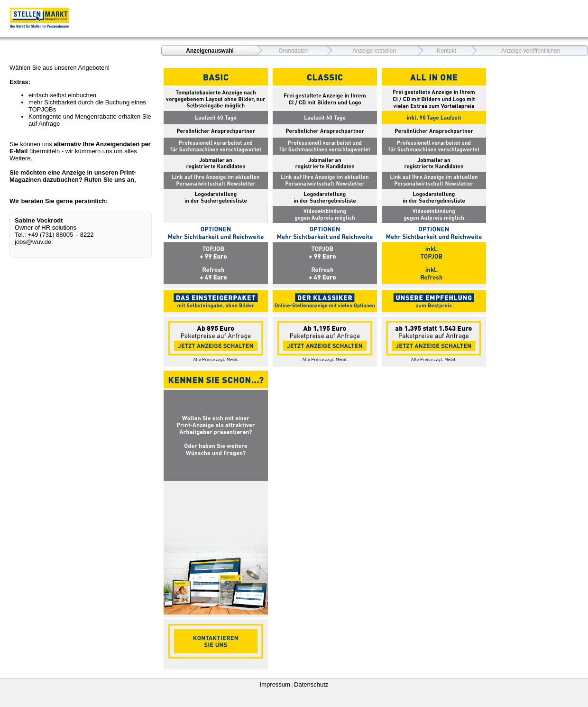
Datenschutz (311, 684)
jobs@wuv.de (33, 242)
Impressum (275, 684)
